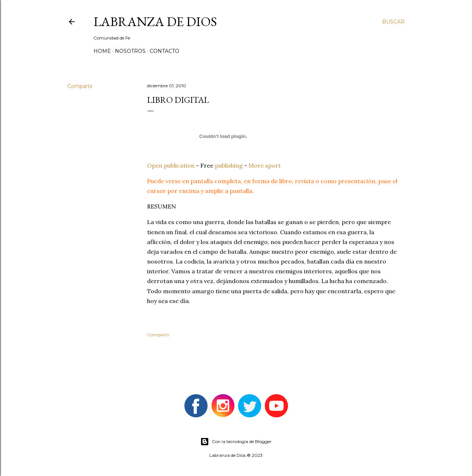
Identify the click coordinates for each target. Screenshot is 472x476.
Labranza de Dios (155, 22)
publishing (229, 165)
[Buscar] (393, 22)
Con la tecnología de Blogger (236, 442)
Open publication (171, 165)
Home (102, 51)
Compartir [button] (80, 86)
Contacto (164, 51)
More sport (265, 165)
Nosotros (130, 51)
